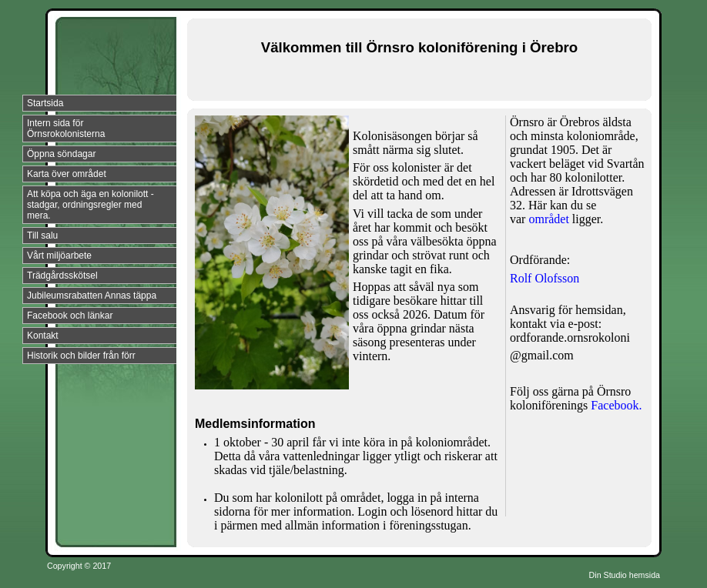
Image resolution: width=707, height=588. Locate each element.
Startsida (45, 103)
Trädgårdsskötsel (62, 276)
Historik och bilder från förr (81, 356)
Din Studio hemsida (625, 575)
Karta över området (67, 174)
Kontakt (43, 336)
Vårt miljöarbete (59, 256)
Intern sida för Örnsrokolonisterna (66, 129)
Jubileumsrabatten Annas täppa (92, 296)
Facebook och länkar (70, 316)
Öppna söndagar (61, 154)
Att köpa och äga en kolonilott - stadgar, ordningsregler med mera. (90, 205)
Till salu (42, 236)
